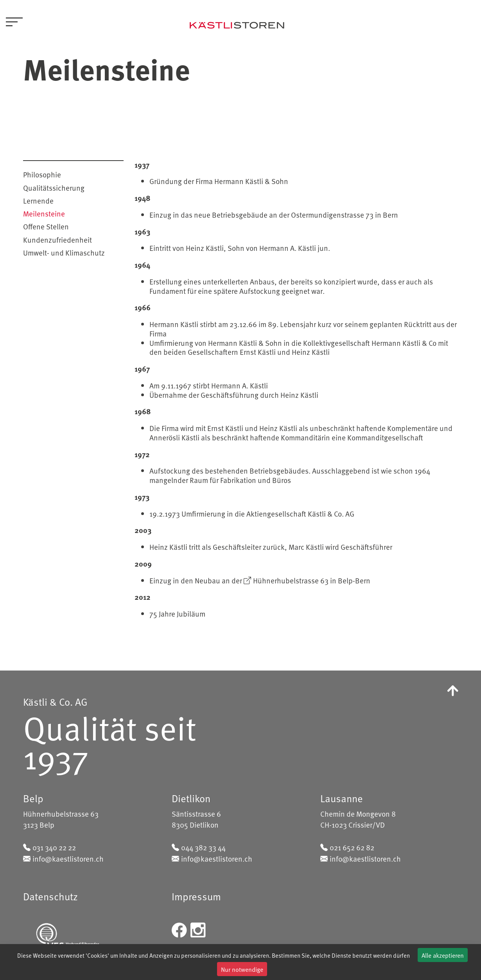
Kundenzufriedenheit (57, 240)
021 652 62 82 (352, 847)
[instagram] (198, 929)
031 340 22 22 (54, 847)
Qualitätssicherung (54, 188)
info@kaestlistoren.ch (68, 858)
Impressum (196, 896)
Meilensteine (44, 213)
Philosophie (42, 174)
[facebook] (179, 929)
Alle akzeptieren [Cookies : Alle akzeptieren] (443, 955)
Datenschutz (50, 896)
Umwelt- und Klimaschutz (64, 252)
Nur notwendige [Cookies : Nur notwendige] (242, 969)
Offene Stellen (46, 226)
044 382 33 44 (203, 847)
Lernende (38, 200)
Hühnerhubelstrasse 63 (291, 580)
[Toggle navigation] (14, 23)
